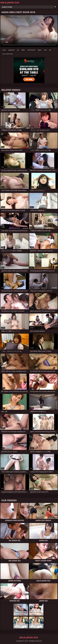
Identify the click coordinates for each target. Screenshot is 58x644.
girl (50, 50)
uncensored (31, 50)
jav (18, 50)
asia (45, 50)
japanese (12, 50)
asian (4, 50)
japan (40, 50)
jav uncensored (8, 54)
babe (23, 50)
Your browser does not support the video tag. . (29, 31)
